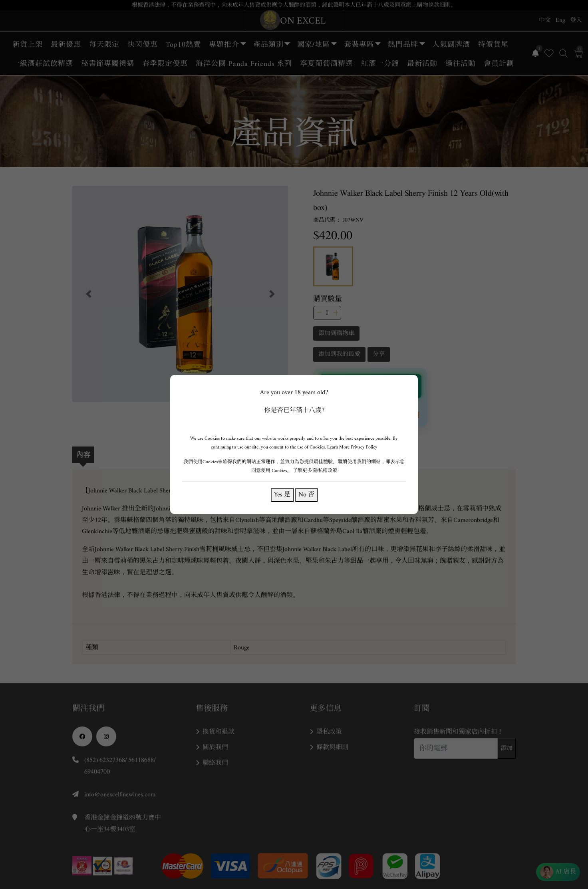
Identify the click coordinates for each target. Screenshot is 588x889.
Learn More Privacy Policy (352, 447)
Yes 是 (282, 495)
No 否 (306, 495)
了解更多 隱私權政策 (315, 471)
